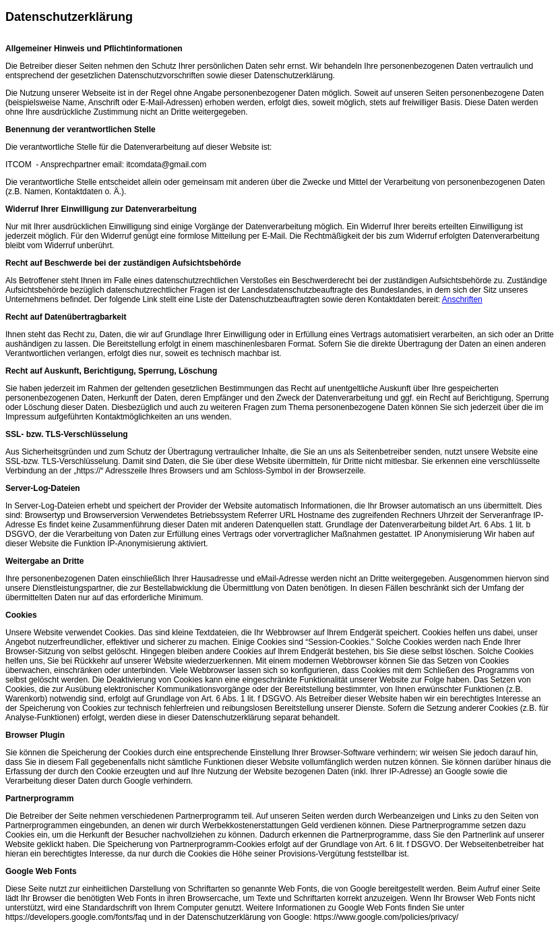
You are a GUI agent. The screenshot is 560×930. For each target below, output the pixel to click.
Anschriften (462, 299)
